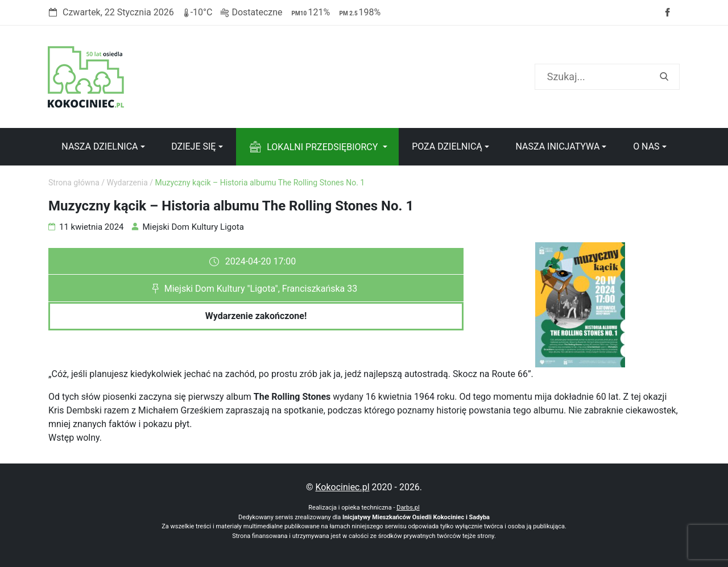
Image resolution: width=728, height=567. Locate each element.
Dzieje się (193, 146)
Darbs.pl (408, 508)
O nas (646, 146)
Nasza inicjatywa (557, 146)
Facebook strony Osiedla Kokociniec (667, 13)
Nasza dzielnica (100, 146)
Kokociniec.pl (342, 487)
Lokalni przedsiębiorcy (322, 147)
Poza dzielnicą (447, 146)
